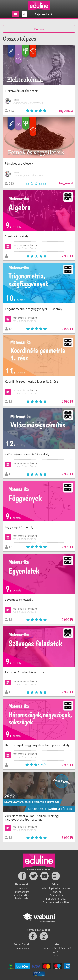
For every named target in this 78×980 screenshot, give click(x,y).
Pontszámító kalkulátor (56, 902)
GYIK (56, 955)
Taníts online (22, 949)
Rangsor (56, 892)
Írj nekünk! (22, 888)
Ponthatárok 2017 (56, 899)
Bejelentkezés (44, 14)
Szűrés (39, 29)
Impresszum (22, 892)
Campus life (56, 895)
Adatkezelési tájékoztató (22, 897)
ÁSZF (56, 952)
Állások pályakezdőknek (56, 888)
